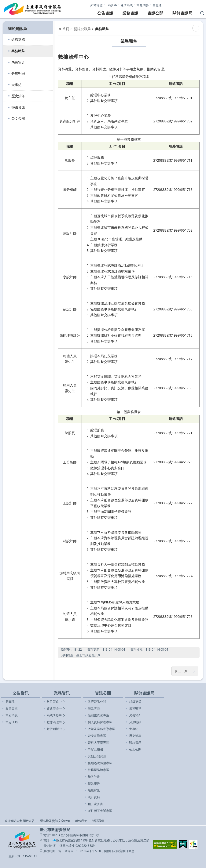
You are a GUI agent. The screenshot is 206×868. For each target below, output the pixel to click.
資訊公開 (155, 13)
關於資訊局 (182, 13)
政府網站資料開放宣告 (20, 821)
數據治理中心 (56, 722)
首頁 (66, 29)
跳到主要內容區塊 (2, 2)
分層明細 (18, 73)
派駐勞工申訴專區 (100, 811)
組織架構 (18, 40)
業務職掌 (18, 51)
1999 (84, 840)
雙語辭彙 (98, 821)
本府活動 (12, 722)
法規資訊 (94, 790)
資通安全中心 (56, 708)
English (112, 5)
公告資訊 (105, 13)
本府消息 (12, 715)
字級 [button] (192, 5)
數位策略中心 (56, 702)
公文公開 (18, 118)
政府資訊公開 (97, 702)
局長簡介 (18, 62)
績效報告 (94, 783)
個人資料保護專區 (100, 722)
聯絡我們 (81, 821)
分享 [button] (199, 5)
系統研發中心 (56, 715)
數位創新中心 (56, 729)
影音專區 (12, 708)
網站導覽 (97, 5)
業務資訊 (130, 13)
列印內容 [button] (196, 28)
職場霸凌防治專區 (100, 763)
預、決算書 (95, 804)
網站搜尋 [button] (202, 13)
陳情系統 (127, 5)
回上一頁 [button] (181, 671)
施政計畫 (94, 777)
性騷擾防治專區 (98, 770)
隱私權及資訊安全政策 (55, 821)
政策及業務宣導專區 (101, 729)
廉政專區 (94, 708)
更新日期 (14, 856)
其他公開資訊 (97, 756)
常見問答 (143, 5)
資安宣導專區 (97, 736)
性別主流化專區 (98, 715)
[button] (165, 844)
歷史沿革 (18, 96)
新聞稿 (10, 702)
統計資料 (94, 797)
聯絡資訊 (18, 107)
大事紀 (17, 85)
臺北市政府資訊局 (33, 9)
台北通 (157, 5)
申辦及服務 (95, 749)
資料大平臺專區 (98, 743)
